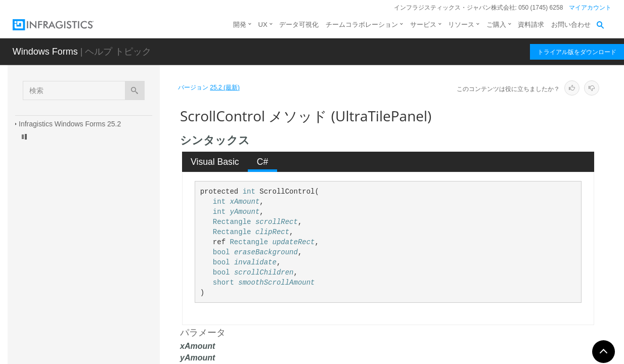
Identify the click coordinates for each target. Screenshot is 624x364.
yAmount (244, 212)
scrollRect (277, 222)
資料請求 (531, 25)
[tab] (215, 162)
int (249, 192)
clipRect (272, 232)
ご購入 (496, 25)
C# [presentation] (263, 162)
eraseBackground (266, 252)
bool (221, 252)
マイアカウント (590, 8)
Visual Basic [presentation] (215, 162)
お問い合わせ (571, 25)
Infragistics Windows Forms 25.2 (70, 124)
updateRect (293, 242)
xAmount (244, 202)
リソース (461, 25)
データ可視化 (299, 25)
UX (263, 25)
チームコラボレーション (362, 25)
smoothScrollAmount (276, 283)
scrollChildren (264, 272)
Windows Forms (45, 52)
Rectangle (232, 222)
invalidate (255, 262)
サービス (423, 25)
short (224, 283)
